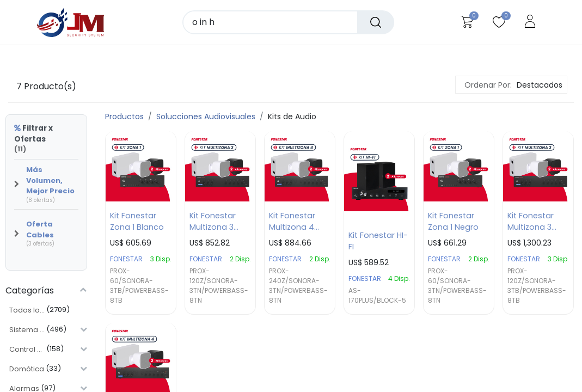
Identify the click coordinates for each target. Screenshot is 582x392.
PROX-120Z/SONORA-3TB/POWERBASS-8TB (537, 286)
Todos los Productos (27, 310)
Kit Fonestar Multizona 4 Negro (292, 222)
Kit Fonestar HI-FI (378, 241)
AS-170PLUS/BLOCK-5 (377, 296)
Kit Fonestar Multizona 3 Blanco (531, 222)
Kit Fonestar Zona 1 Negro (453, 222)
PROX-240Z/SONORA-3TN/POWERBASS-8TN (298, 286)
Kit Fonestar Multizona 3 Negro (213, 222)
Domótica (27, 369)
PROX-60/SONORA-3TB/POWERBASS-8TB (139, 286)
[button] (538, 85)
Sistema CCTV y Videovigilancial (27, 330)
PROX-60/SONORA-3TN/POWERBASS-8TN (457, 286)
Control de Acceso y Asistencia (27, 349)
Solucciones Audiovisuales (206, 117)
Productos (124, 117)
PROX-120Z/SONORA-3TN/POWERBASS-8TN (219, 286)
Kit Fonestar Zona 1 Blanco (137, 222)
